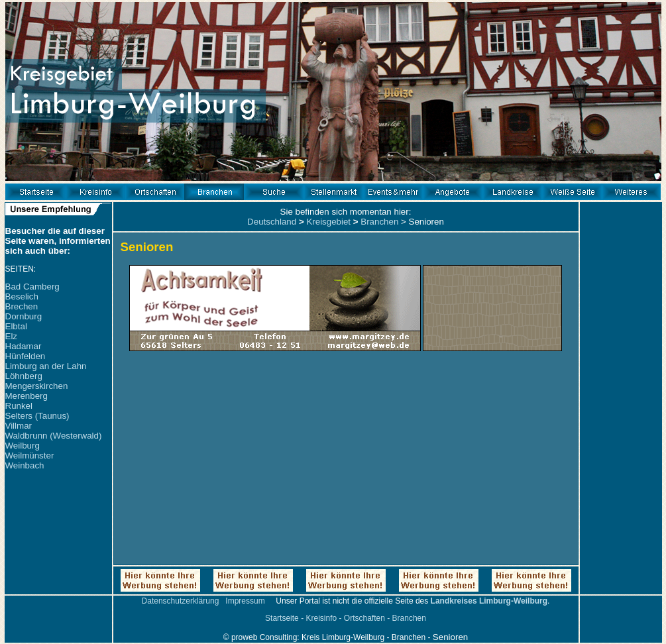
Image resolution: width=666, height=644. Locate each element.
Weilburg (23, 446)
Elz (12, 336)
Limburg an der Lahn (46, 366)
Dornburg (24, 316)
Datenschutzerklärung (181, 601)
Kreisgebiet (328, 222)
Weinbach (25, 465)
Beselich (22, 296)
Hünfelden (26, 356)
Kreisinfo (321, 618)
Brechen (22, 306)
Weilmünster (30, 456)
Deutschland (272, 222)
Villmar (19, 426)
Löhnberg (24, 376)
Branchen (379, 222)
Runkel (19, 406)
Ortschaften (364, 618)
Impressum (245, 601)
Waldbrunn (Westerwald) (54, 436)
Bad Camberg (32, 287)
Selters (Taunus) (37, 416)
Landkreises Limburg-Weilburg (489, 601)
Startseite (282, 618)
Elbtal (16, 326)
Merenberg (27, 396)
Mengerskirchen (37, 386)
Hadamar (24, 346)
